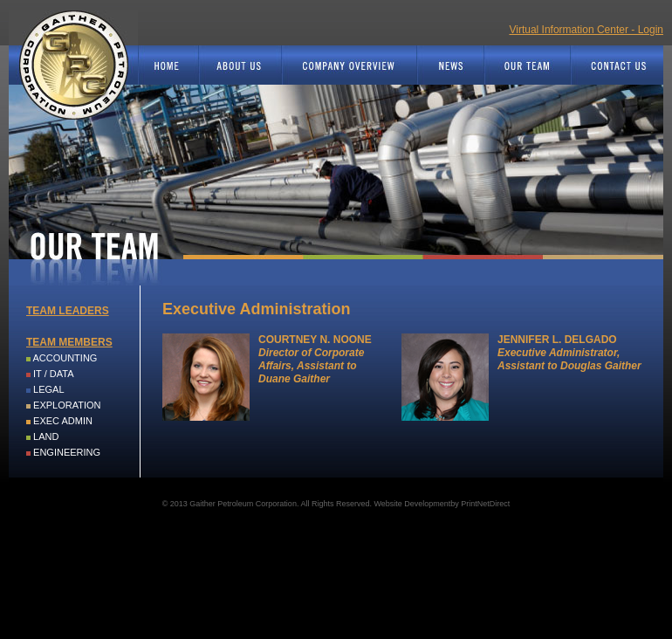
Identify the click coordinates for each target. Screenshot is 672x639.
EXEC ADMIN (63, 421)
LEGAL (48, 389)
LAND (46, 436)
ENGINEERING (67, 452)
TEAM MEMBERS (69, 342)
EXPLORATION (67, 405)
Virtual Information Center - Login (586, 30)
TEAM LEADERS (68, 311)
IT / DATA (53, 374)
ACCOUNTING (65, 358)
